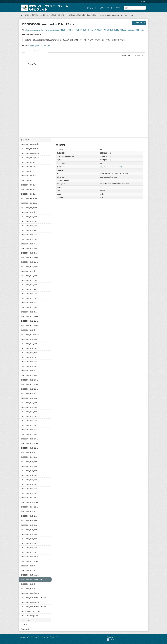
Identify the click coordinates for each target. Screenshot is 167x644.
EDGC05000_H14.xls (28, 453)
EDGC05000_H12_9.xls (29, 375)
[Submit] (144, 8)
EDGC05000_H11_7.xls (29, 303)
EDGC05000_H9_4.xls (29, 176)
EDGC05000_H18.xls (28, 584)
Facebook (25, 629)
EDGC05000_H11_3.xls (29, 285)
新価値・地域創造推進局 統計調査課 (48, 15)
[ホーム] (21, 15)
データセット (92, 8)
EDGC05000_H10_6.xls (29, 239)
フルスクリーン (125, 56)
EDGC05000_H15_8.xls (29, 548)
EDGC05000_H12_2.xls (29, 344)
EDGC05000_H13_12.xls (29, 448)
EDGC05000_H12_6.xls (29, 362)
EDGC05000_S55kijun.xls (30, 144)
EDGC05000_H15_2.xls (29, 521)
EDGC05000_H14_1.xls (29, 457)
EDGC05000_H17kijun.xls (30, 575)
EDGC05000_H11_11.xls (29, 321)
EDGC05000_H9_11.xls (29, 203)
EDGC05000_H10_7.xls (29, 244)
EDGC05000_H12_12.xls (29, 389)
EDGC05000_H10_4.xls (29, 230)
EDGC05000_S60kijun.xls (30, 149)
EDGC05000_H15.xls (28, 511)
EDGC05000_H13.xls (28, 394)
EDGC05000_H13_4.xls (29, 412)
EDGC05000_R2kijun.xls (29, 616)
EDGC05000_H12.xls (28, 330)
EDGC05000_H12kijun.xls (30, 335)
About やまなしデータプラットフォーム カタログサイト (41, 637)
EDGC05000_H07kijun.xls (30, 158)
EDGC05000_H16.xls (28, 566)
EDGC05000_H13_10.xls (29, 439)
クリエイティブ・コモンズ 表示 (111, 167)
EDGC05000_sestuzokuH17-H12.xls (116, 15)
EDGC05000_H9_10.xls (29, 199)
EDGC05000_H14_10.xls (29, 498)
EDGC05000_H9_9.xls (29, 194)
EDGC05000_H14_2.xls (29, 462)
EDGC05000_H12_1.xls (29, 339)
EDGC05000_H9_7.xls (29, 189)
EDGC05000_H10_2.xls (29, 221)
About (118, 8)
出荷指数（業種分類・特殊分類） (82, 15)
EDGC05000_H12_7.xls (29, 366)
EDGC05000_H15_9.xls (29, 552)
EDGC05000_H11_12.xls (29, 326)
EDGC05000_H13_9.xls (29, 434)
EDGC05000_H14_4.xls (29, 471)
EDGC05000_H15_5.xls (29, 534)
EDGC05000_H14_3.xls (29, 466)
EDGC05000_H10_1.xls (29, 217)
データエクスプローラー (36, 50)
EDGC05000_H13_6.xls (29, 421)
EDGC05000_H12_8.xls (29, 371)
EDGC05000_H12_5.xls (29, 357)
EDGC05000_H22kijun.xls (30, 593)
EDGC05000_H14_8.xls (29, 489)
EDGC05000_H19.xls (28, 589)
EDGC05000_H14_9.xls (29, 493)
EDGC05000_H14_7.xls (29, 484)
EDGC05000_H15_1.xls (29, 516)
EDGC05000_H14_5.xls (29, 475)
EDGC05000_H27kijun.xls (30, 602)
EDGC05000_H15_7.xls (29, 543)
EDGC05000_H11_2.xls (29, 280)
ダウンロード (139, 23)
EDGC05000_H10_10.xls (29, 258)
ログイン (143, 2)
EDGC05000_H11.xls (28, 271)
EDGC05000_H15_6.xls (29, 539)
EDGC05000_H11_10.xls (29, 316)
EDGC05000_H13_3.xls (29, 407)
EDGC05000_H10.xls (28, 212)
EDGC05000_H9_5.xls (29, 180)
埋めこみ (139, 56)
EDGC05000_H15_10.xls (29, 557)
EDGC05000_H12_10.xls (29, 380)
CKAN (111, 640)
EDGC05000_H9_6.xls (29, 185)
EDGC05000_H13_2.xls (29, 403)
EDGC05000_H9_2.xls (29, 167)
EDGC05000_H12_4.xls (29, 353)
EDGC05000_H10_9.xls (29, 253)
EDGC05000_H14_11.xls (29, 502)
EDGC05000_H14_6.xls (29, 480)
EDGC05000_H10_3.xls (29, 226)
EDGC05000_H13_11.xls (29, 443)
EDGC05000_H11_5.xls (29, 294)
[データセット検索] (135, 8)
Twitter (24, 625)
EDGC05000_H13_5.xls (29, 416)
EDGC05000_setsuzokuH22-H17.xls (33, 598)
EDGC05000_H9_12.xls (29, 208)
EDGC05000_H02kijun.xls (30, 153)
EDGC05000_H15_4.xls (29, 530)
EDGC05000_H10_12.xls (29, 267)
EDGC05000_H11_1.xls (29, 276)
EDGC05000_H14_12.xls (29, 507)
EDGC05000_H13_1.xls (29, 398)
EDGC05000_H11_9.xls (29, 312)
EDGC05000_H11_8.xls (29, 307)
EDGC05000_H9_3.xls (29, 171)
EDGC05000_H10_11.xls (29, 262)
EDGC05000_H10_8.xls (29, 248)
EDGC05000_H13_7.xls (29, 425)
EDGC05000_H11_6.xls (29, 298)
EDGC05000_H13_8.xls (29, 430)
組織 (101, 8)
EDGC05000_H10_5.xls (29, 235)
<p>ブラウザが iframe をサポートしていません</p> (84, 98)
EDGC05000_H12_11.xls (29, 384)
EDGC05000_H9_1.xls (29, 162)
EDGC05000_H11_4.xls (29, 289)
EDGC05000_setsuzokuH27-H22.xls (33, 607)
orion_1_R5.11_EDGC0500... (31, 611)
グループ (110, 8)
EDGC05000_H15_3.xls (29, 525)
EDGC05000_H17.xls (28, 570)
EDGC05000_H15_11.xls (29, 561)
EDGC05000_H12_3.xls (29, 348)
